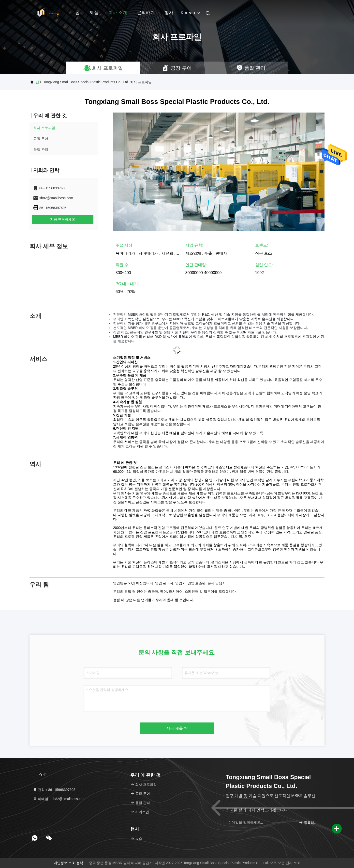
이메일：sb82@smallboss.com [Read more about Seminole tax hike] (59, 799)
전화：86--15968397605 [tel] (54, 790)
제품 (94, 13)
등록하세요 (309, 823)
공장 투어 (41, 139)
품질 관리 (41, 149)
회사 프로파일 (44, 128)
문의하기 (146, 13)
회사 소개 (118, 13)
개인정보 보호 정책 (68, 863)
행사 (169, 13)
